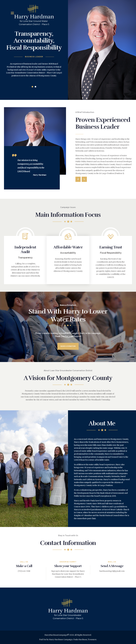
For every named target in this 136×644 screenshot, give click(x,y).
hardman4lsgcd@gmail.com (112, 571)
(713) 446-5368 (24, 571)
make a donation (68, 346)
